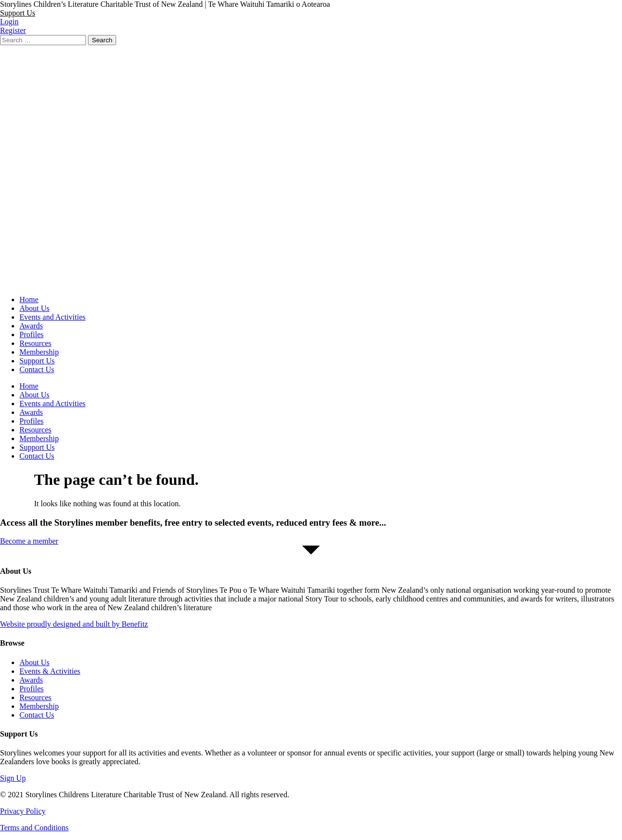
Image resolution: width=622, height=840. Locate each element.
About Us (35, 308)
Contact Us (37, 369)
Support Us (37, 361)
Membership (39, 352)
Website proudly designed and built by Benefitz (74, 624)
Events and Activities (52, 317)
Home (29, 300)
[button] (17, 13)
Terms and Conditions (34, 828)
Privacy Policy (23, 811)
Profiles (32, 334)
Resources (35, 343)
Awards (31, 326)
